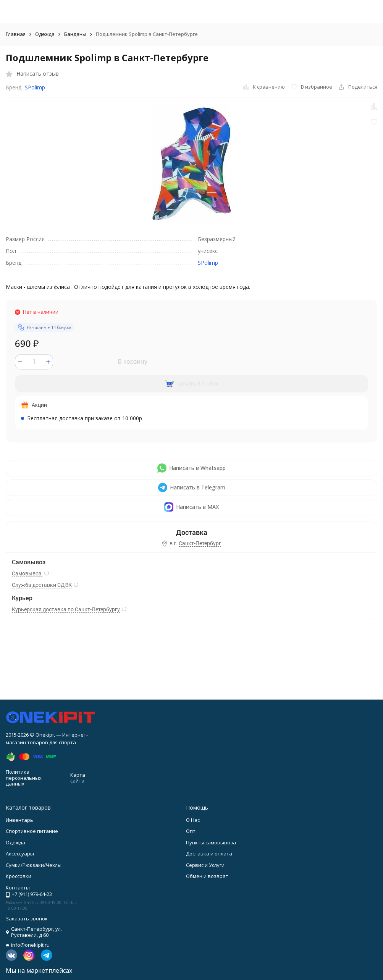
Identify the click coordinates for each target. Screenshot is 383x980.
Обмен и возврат (207, 876)
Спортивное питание (32, 831)
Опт (191, 831)
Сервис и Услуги (205, 865)
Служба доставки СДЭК (42, 585)
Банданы (75, 34)
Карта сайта (78, 778)
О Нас (193, 820)
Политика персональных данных (24, 778)
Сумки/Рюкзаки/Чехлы (34, 865)
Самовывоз (27, 573)
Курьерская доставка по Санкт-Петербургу (66, 609)
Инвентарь (19, 820)
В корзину (133, 361)
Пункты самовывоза (211, 842)
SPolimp (35, 87)
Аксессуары (20, 854)
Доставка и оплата (209, 854)
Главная (16, 34)
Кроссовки (19, 876)
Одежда (45, 34)
